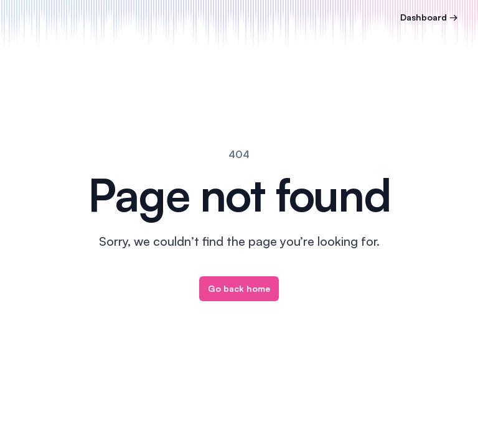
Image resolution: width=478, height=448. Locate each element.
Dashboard (429, 17)
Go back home (239, 288)
